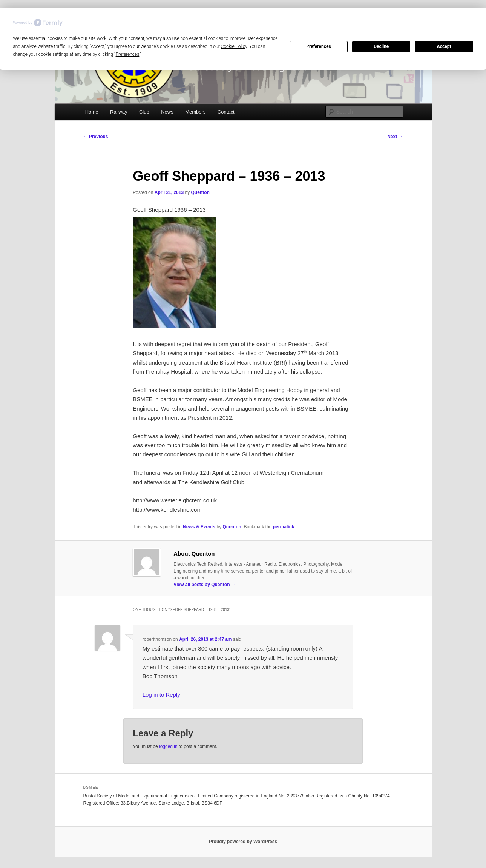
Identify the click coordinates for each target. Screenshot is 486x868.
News (167, 112)
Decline (381, 46)
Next (395, 137)
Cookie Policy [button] (234, 46)
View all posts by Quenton (204, 585)
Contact (226, 112)
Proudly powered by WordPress (243, 842)
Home (92, 112)
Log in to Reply (161, 695)
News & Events (199, 527)
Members (195, 112)
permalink (284, 527)
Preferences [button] (128, 54)
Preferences (319, 46)
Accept (444, 46)
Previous (96, 137)
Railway (119, 112)
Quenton (200, 192)
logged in (168, 746)
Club (144, 112)
